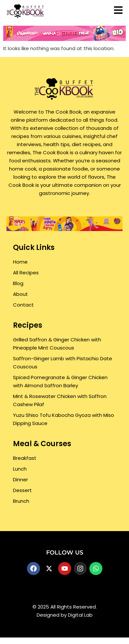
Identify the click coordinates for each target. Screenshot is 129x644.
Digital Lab (80, 615)
